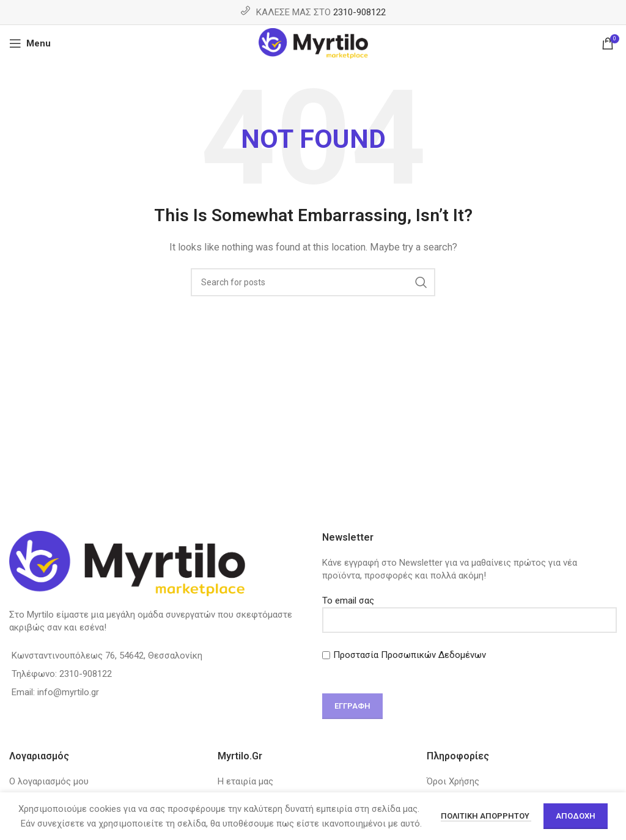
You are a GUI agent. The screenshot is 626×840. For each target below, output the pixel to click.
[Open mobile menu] (30, 43)
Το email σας (469, 610)
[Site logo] (313, 43)
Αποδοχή (576, 816)
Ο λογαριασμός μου (49, 781)
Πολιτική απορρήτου (486, 816)
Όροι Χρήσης (453, 781)
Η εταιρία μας (245, 781)
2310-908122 (359, 12)
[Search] (313, 282)
